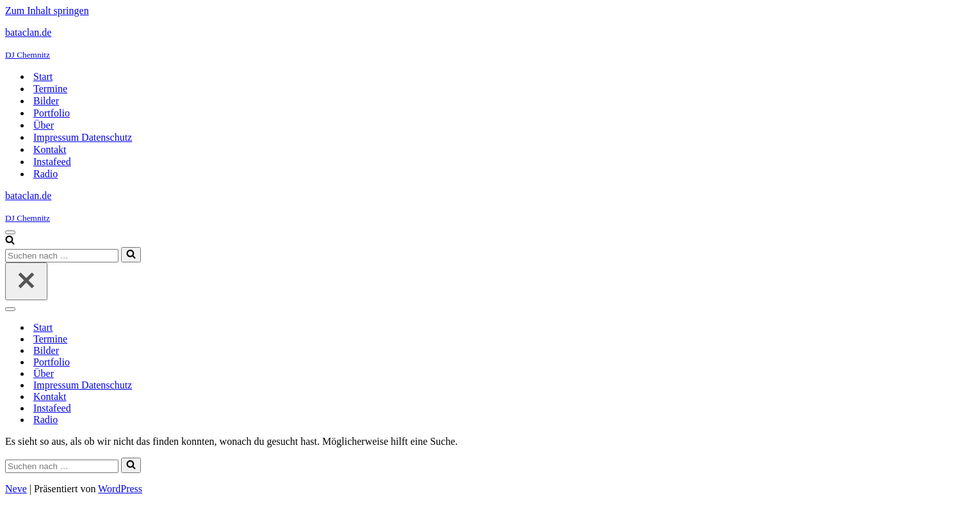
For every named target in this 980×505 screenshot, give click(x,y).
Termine (50, 89)
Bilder (46, 101)
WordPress (120, 489)
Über (44, 125)
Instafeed (52, 162)
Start (43, 76)
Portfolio (52, 113)
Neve (16, 489)
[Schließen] (26, 281)
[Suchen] (10, 241)
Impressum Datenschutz (83, 137)
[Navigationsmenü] (10, 232)
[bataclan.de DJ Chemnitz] (490, 44)
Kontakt (50, 149)
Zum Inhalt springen (47, 11)
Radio (45, 174)
